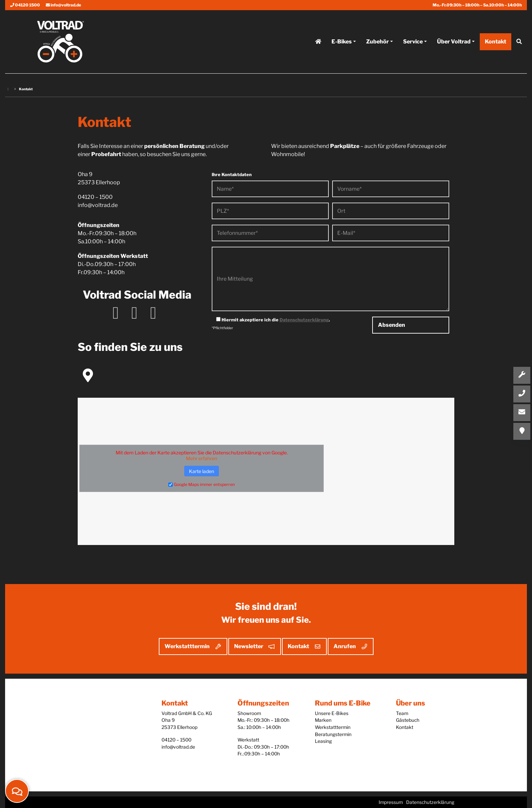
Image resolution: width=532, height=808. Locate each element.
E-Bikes (342, 46)
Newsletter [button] (249, 646)
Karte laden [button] (202, 471)
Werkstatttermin (187, 646)
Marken (323, 720)
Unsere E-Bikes (332, 713)
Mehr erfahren (202, 458)
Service (413, 46)
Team (402, 713)
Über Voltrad (454, 46)
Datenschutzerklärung (304, 320)
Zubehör (377, 46)
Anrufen (345, 646)
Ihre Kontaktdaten (232, 175)
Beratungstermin (333, 734)
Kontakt (298, 646)
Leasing (323, 741)
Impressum (391, 802)
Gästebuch (408, 720)
